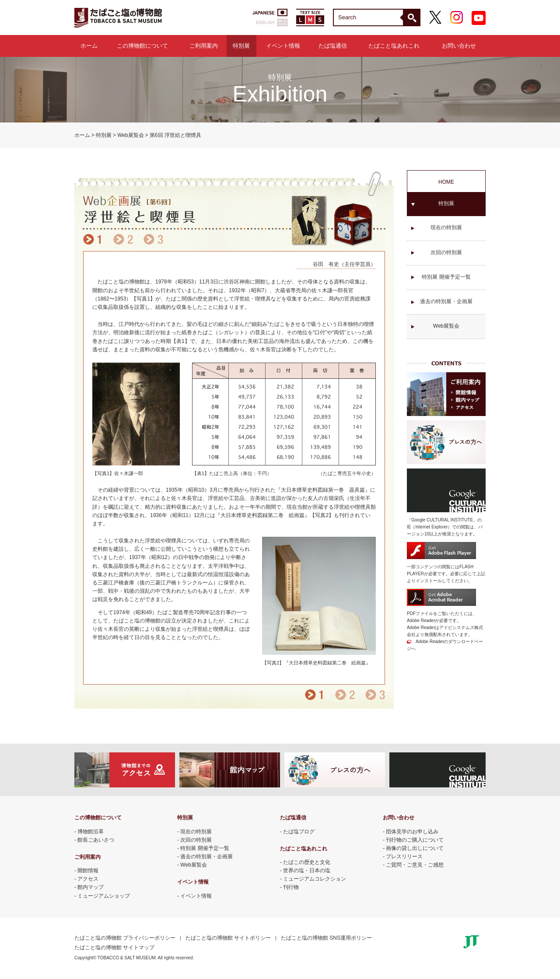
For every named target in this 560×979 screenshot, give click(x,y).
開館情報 (88, 871)
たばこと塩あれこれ (394, 46)
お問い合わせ (459, 46)
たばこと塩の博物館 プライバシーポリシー (125, 938)
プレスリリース (404, 857)
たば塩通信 (333, 46)
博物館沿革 (91, 832)
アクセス (88, 879)
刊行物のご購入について (415, 840)
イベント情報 (283, 46)
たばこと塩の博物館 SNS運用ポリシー (326, 938)
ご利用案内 (204, 46)
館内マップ (91, 887)
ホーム (89, 46)
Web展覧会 (130, 135)
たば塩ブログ (299, 832)
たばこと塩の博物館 (118, 17)
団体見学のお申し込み (412, 832)
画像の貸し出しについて (415, 848)
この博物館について (142, 46)
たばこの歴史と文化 (307, 862)
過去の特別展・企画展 (446, 301)
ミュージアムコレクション (315, 879)
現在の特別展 (446, 227)
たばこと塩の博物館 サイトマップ (114, 948)
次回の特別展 (446, 252)
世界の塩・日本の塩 (307, 871)
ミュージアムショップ (104, 896)
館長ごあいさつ (96, 840)
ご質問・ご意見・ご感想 (415, 865)
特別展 (241, 46)
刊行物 (291, 887)
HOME (446, 182)
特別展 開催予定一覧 (446, 277)
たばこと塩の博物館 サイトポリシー (228, 938)
